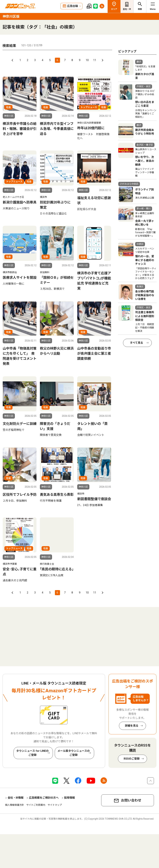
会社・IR (127, 9)
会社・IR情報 (16, 798)
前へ (13, 60)
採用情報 (69, 798)
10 (87, 60)
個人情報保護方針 (15, 805)
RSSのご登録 (132, 759)
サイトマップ (55, 805)
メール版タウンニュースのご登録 (74, 753)
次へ (102, 60)
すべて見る (137, 343)
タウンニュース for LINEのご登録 (32, 753)
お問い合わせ (131, 800)
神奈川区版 (11, 16)
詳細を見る (132, 726)
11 (95, 60)
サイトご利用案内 (36, 805)
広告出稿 (72, 6)
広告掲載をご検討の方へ (44, 798)
